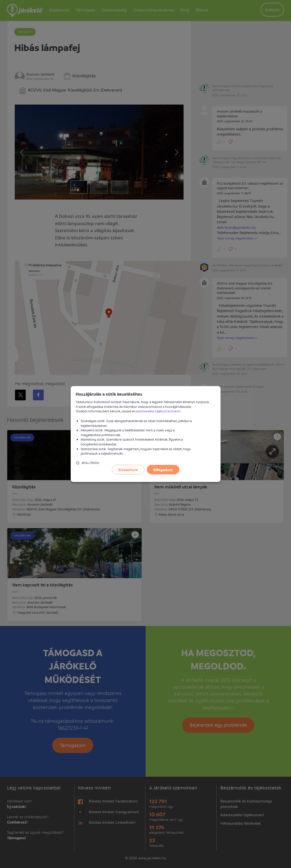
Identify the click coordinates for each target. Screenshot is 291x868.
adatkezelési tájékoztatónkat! (158, 411)
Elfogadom (163, 470)
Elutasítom (128, 470)
